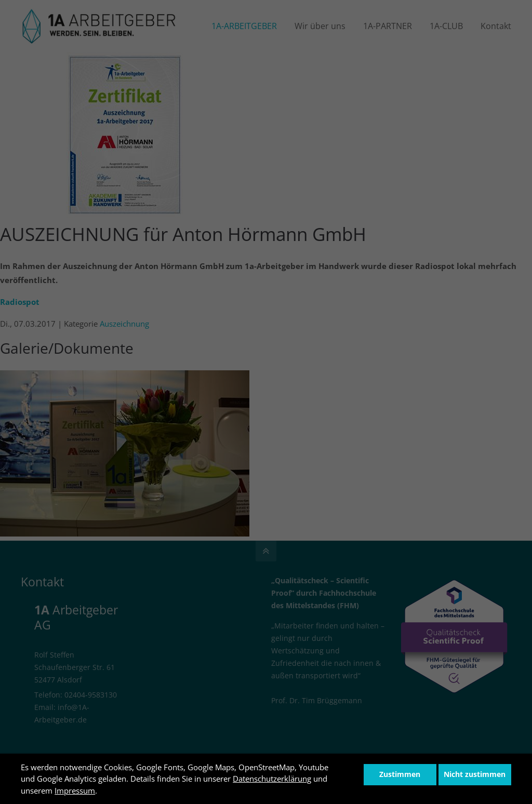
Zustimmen (400, 774)
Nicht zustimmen (475, 774)
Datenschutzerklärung (272, 779)
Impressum (75, 790)
